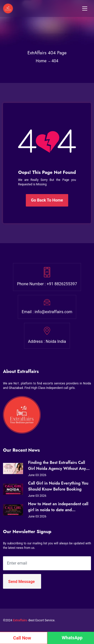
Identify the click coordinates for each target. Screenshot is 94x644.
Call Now (22, 638)
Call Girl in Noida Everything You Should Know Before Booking (58, 486)
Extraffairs (20, 620)
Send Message (22, 582)
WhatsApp (72, 638)
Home (41, 61)
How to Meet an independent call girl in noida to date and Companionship (58, 507)
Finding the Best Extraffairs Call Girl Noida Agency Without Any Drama (57, 466)
